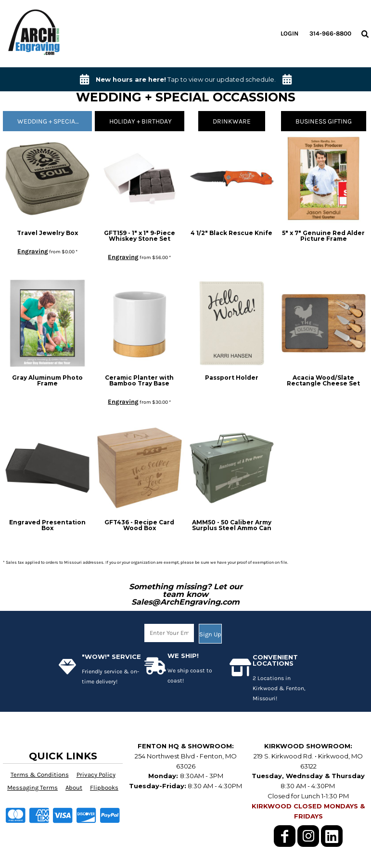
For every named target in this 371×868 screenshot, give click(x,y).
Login (289, 33)
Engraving (33, 251)
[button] (365, 34)
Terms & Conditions (40, 775)
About (74, 787)
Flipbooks (104, 787)
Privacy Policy (96, 775)
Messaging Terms (32, 787)
